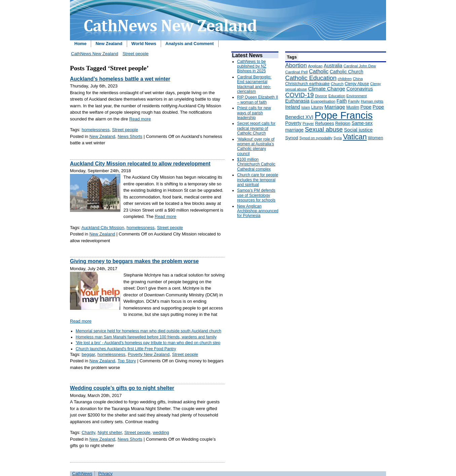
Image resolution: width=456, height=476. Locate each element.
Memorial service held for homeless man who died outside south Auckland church (148, 331)
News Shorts (130, 136)
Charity (88, 432)
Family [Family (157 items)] (354, 101)
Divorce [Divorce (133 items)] (321, 96)
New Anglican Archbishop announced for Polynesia (258, 211)
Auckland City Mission (103, 228)
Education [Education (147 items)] (337, 96)
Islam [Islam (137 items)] (306, 107)
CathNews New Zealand (94, 54)
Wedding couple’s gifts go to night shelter (122, 388)
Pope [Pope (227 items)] (366, 107)
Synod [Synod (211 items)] (292, 138)
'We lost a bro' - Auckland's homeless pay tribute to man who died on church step (148, 343)
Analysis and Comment (190, 44)
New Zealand (109, 44)
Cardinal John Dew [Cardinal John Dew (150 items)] (360, 66)
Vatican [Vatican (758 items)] (355, 137)
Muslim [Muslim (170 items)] (353, 107)
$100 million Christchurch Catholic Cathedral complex (256, 164)
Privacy (105, 473)
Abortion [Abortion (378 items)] (296, 65)
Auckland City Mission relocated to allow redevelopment (140, 164)
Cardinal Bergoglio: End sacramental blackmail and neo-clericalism (254, 84)
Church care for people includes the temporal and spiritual (258, 180)
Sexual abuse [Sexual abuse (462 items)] (324, 129)
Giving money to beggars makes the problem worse (134, 261)
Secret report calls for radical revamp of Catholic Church (256, 128)
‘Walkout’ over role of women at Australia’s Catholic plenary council (256, 147)
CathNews (82, 473)
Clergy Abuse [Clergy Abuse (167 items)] (357, 84)
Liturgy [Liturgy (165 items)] (317, 107)
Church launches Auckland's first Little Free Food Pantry (126, 349)
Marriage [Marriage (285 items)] (335, 107)
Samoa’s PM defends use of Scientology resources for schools (256, 195)
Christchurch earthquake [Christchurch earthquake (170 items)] (307, 84)
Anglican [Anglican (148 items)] (315, 66)
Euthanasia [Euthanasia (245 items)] (297, 101)
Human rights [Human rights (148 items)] (372, 101)
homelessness (96, 130)
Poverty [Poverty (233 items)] (293, 123)
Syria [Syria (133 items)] (338, 138)
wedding (161, 432)
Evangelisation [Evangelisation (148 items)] (323, 101)
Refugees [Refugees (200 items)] (325, 123)
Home (80, 44)
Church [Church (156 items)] (337, 84)
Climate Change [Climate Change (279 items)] (327, 89)
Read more (140, 119)
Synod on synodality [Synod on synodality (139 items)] (316, 138)
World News (144, 44)
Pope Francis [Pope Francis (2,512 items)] (344, 115)
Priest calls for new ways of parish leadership (254, 113)
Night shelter (110, 432)
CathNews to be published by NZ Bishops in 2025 (252, 66)
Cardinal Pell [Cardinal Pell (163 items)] (296, 72)
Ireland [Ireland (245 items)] (293, 107)
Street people (135, 54)
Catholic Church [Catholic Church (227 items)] (346, 72)
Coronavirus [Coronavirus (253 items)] (360, 89)
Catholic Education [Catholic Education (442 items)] (311, 78)
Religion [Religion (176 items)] (343, 123)
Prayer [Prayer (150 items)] (308, 123)
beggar (88, 354)
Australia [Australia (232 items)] (333, 66)
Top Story (127, 361)
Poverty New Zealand (149, 354)
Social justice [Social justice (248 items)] (358, 130)
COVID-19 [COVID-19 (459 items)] (299, 95)
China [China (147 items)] (358, 79)
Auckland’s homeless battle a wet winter (120, 79)
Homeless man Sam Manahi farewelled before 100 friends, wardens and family (146, 337)
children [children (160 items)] (345, 79)
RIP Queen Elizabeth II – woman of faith (258, 100)
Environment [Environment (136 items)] (357, 96)
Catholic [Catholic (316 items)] (319, 71)
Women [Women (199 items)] (375, 138)
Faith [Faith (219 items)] (342, 101)
